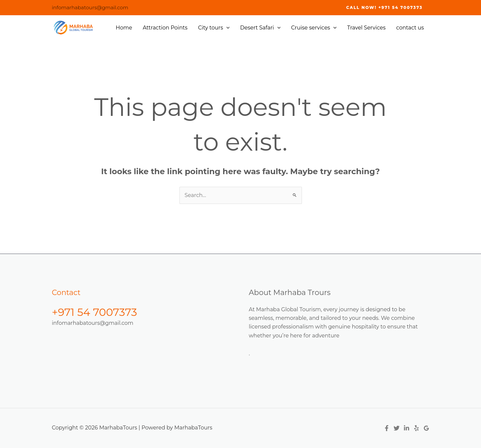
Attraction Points (165, 28)
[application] (226, 28)
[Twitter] (397, 428)
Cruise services (314, 28)
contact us (410, 28)
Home (124, 28)
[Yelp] (416, 428)
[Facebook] (387, 428)
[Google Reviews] (426, 428)
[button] (385, 8)
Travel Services (366, 28)
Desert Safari (260, 28)
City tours (214, 28)
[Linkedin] (407, 428)
